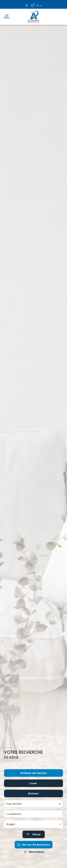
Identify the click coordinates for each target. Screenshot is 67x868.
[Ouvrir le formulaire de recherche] (34, 842)
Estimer (33, 801)
